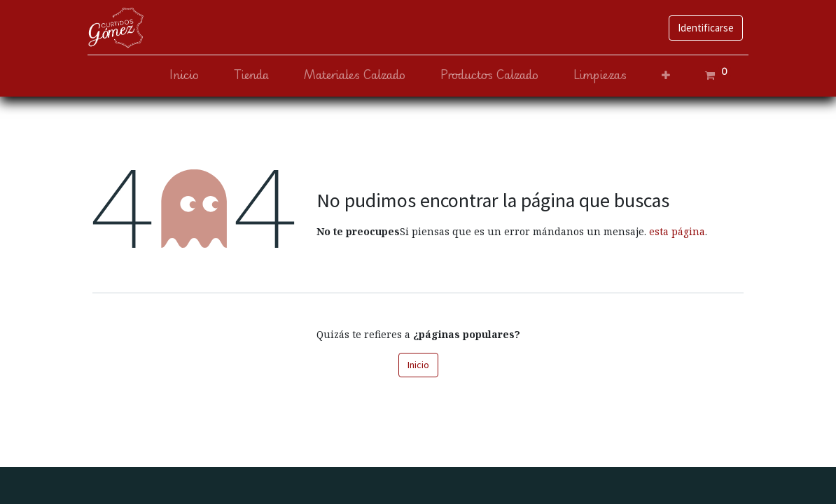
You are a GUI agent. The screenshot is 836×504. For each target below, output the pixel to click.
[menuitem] (179, 75)
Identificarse (701, 28)
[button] (661, 75)
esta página (677, 231)
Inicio (418, 365)
